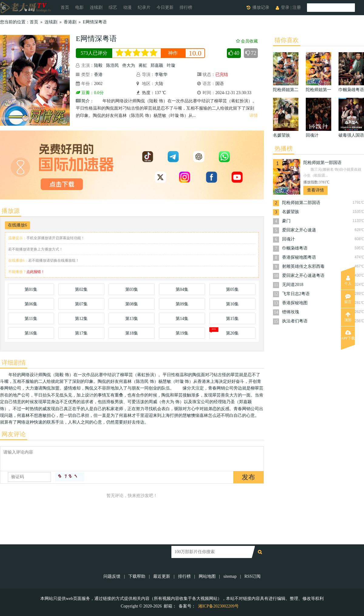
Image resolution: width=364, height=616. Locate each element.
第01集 (31, 289)
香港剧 (70, 22)
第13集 (132, 319)
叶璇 (171, 65)
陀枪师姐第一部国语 (322, 163)
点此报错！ (35, 272)
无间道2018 (293, 285)
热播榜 (284, 148)
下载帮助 (137, 576)
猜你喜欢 (287, 40)
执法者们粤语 (295, 321)
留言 (348, 299)
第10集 (232, 304)
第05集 (232, 289)
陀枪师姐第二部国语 (301, 203)
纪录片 (144, 7)
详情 (254, 116)
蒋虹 (143, 65)
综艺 (113, 7)
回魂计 (288, 239)
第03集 (132, 289)
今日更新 (165, 7)
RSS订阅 (253, 576)
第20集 (232, 333)
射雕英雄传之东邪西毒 (303, 266)
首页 (65, 7)
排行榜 (186, 7)
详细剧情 (14, 362)
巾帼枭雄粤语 (295, 248)
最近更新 (162, 576)
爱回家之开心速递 (299, 230)
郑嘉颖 (157, 65)
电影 (79, 7)
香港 (98, 75)
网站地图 (207, 576)
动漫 (127, 7)
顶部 (348, 317)
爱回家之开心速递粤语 (303, 276)
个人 (348, 281)
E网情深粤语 (95, 22)
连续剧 (96, 7)
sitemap (230, 576)
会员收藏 (247, 41)
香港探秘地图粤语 (299, 257)
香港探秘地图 (295, 303)
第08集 (132, 304)
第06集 (31, 304)
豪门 (286, 221)
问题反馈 (113, 576)
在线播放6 (17, 225)
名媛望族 (291, 212)
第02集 (81, 289)
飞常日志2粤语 (296, 294)
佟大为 (129, 65)
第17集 (81, 333)
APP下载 (348, 335)
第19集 (182, 333)
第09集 (182, 304)
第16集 (31, 333)
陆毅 (98, 65)
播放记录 (261, 7)
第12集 (81, 319)
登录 (285, 7)
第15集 (232, 319)
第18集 (132, 333)
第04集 (182, 289)
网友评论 (14, 434)
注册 (297, 7)
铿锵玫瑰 (291, 312)
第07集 (81, 304)
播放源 (11, 211)
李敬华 (161, 75)
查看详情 (315, 190)
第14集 (182, 319)
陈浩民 (113, 65)
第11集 (31, 319)
